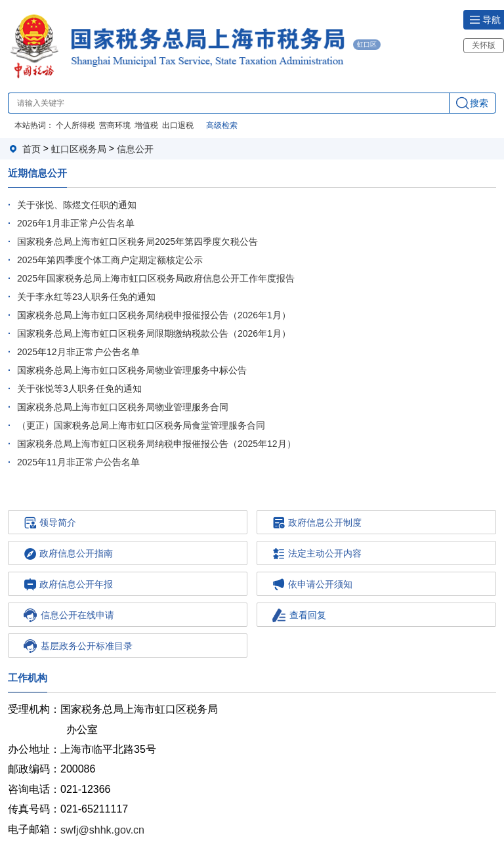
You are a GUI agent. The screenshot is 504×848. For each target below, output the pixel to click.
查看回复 (299, 615)
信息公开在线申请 (69, 615)
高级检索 (222, 125)
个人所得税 (75, 125)
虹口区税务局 (79, 149)
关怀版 (484, 45)
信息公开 (135, 149)
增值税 (146, 125)
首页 (31, 149)
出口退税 (178, 125)
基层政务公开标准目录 (78, 646)
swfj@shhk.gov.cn (102, 829)
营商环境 (115, 125)
